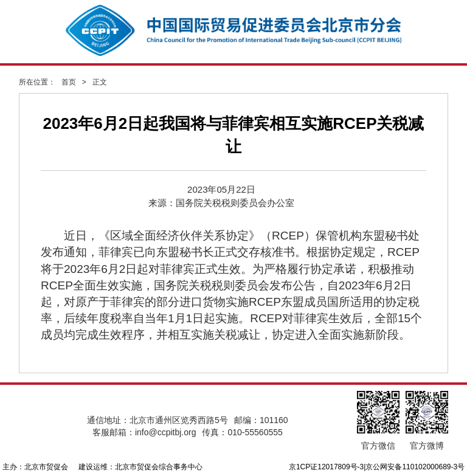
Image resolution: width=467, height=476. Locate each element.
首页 (69, 82)
